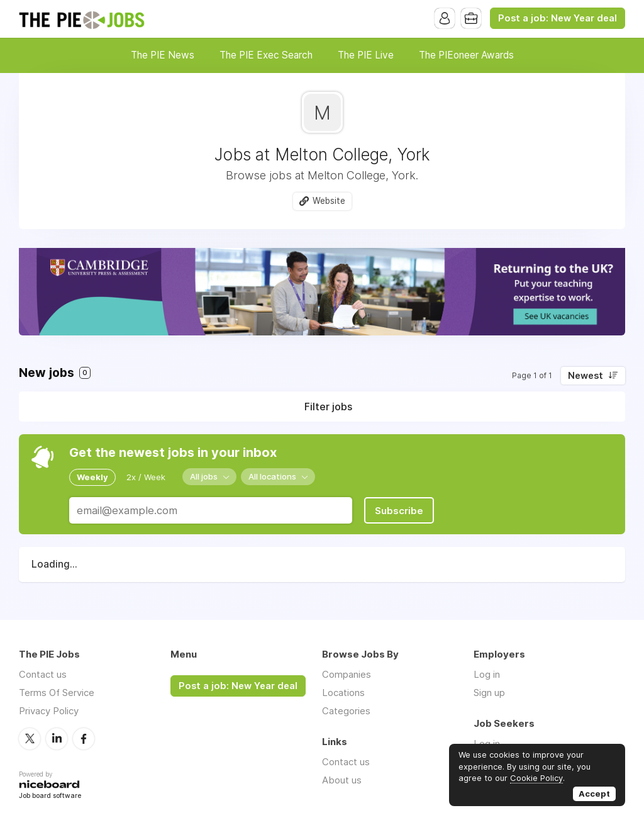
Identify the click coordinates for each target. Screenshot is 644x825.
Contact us (43, 674)
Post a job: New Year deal (558, 18)
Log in (487, 674)
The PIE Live (366, 55)
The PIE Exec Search (266, 55)
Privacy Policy (49, 711)
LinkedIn (57, 739)
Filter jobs (328, 407)
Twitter (30, 739)
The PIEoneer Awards (466, 55)
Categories (346, 711)
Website (329, 201)
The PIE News (163, 55)
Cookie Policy (536, 778)
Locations (343, 693)
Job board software (50, 796)
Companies (347, 674)
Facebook (84, 739)
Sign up (489, 693)
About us (342, 780)
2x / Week (146, 477)
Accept (594, 794)
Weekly (92, 477)
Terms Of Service (57, 693)
